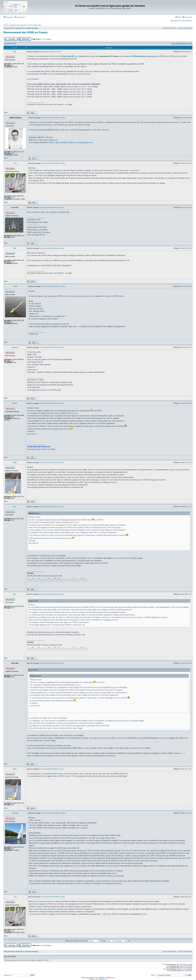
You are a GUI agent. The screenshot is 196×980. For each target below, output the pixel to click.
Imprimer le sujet (10, 44)
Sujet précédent (177, 44)
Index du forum (9, 28)
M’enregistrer (20, 17)
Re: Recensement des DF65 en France (53, 118)
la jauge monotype (32, 28)
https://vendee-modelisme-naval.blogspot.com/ (74, 142)
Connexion (9, 17)
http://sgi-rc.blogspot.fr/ (48, 140)
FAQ (178, 17)
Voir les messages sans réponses (15, 25)
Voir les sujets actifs (34, 25)
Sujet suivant (187, 44)
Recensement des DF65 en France (26, 32)
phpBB (91, 978)
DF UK (127, 260)
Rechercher (187, 17)
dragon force (20, 28)
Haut (6, 113)
